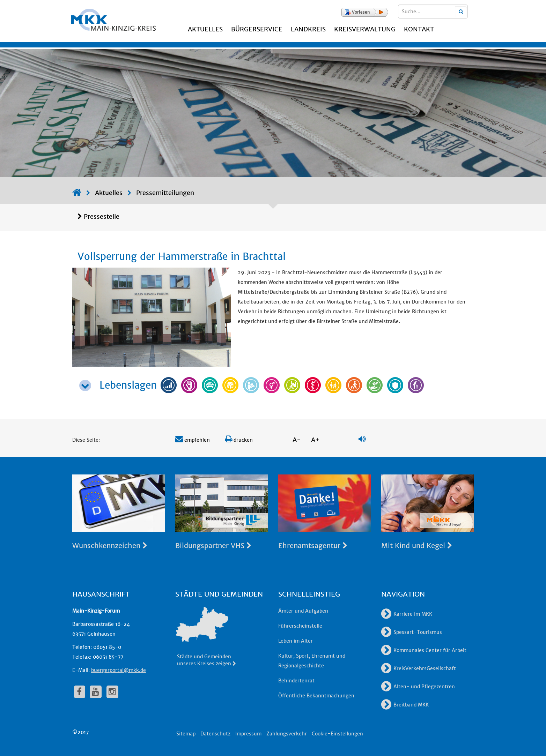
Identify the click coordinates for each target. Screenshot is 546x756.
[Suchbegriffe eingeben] (433, 12)
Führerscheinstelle (300, 626)
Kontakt (419, 29)
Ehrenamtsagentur (313, 545)
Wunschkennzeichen (110, 545)
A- (297, 440)
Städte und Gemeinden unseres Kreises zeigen (207, 660)
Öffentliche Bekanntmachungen (316, 696)
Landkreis (308, 29)
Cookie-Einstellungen (337, 734)
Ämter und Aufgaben (303, 611)
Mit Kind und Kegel (417, 545)
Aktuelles (205, 29)
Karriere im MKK (407, 614)
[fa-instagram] (112, 692)
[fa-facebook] (80, 692)
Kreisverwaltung (365, 29)
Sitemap (186, 734)
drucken (239, 440)
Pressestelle (102, 216)
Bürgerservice (257, 29)
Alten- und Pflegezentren (418, 687)
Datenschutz (215, 734)
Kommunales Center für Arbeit (424, 650)
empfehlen (193, 440)
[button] (365, 12)
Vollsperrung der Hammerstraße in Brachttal (182, 256)
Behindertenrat (296, 681)
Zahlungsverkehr (287, 734)
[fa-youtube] (96, 692)
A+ (315, 440)
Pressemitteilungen (165, 193)
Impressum (248, 734)
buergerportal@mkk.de (119, 670)
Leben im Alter (296, 641)
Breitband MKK (405, 705)
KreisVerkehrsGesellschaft (419, 668)
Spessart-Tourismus (412, 632)
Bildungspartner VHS (213, 545)
